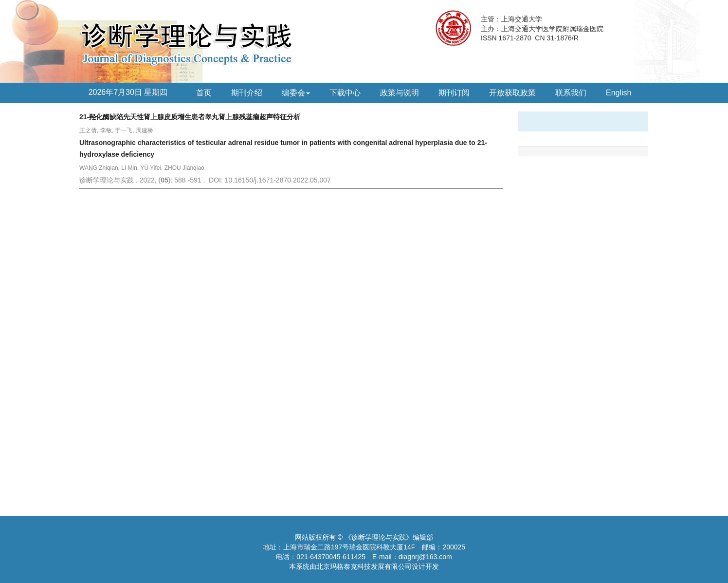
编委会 (296, 93)
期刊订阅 (454, 93)
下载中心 (345, 93)
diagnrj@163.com (425, 557)
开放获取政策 (512, 93)
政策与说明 (400, 93)
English (619, 93)
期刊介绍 (247, 93)
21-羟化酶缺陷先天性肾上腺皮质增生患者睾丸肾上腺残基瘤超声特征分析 (190, 117)
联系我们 (571, 93)
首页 (204, 93)
